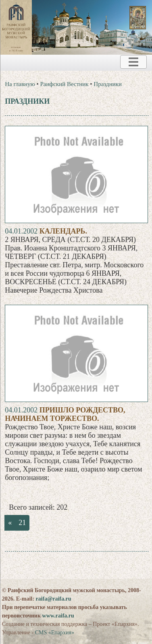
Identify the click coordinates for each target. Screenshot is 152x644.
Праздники (108, 84)
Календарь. (63, 231)
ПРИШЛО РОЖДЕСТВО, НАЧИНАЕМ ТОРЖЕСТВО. (65, 414)
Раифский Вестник (65, 84)
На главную (20, 84)
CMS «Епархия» (55, 633)
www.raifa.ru (58, 616)
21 (22, 523)
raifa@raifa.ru (53, 599)
